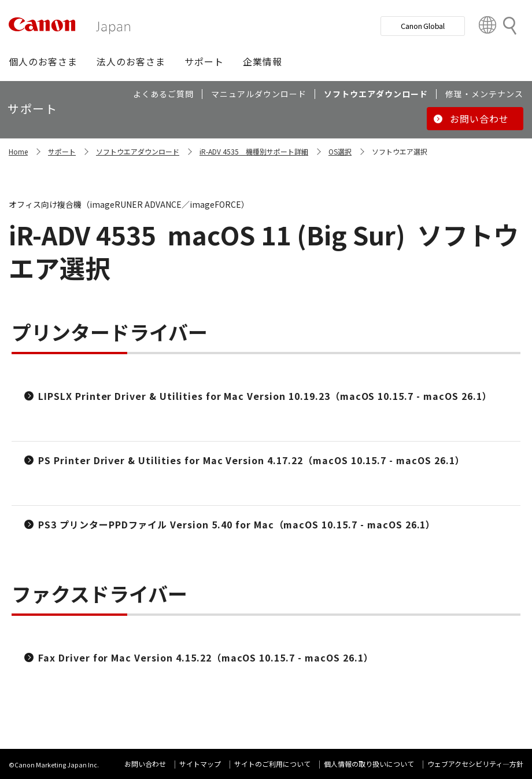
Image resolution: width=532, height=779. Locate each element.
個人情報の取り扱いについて (369, 764)
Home (18, 151)
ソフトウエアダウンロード (138, 151)
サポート (62, 151)
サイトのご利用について (272, 764)
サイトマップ (200, 764)
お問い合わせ (145, 764)
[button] (43, 61)
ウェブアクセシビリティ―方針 (475, 764)
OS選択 (340, 151)
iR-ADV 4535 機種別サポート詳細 (254, 151)
